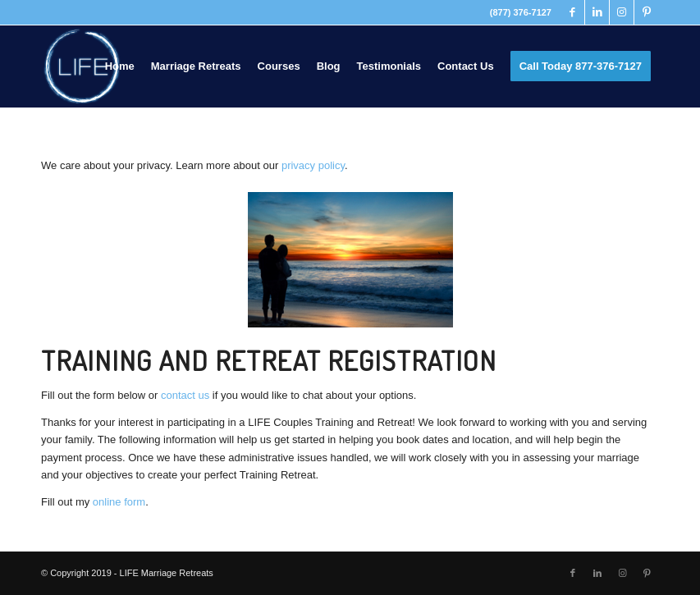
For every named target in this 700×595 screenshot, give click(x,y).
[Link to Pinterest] (647, 12)
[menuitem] (120, 66)
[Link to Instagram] (622, 12)
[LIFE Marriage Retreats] (82, 66)
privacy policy (313, 165)
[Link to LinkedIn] (597, 12)
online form (119, 502)
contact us (185, 395)
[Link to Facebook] (572, 12)
